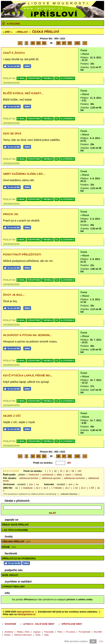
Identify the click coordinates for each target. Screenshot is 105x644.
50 (73, 471)
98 (70, 43)
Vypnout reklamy (13, 587)
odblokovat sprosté (51, 478)
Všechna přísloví (16, 542)
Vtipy (46, 635)
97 (64, 43)
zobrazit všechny (69, 494)
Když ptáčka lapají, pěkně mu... (28, 375)
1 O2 (75, 488)
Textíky (7, 635)
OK (93, 641)
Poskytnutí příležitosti (22, 254)
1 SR (92, 488)
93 (38, 43)
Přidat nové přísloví (15, 525)
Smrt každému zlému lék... (24, 174)
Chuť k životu (14, 53)
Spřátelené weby (72, 624)
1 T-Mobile (57, 488)
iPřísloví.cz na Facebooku (19, 558)
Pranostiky (49, 632)
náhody (78, 475)
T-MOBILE (48, 78)
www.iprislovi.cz (25, 612)
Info (101, 641)
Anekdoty (9, 632)
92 (33, 43)
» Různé (85, 54)
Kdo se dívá (12, 133)
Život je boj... (14, 295)
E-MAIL (21, 78)
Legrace (37, 632)
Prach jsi (11, 214)
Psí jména (70, 632)
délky (59, 475)
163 (77, 43)
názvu (68, 475)
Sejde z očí (12, 416)
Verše (38, 635)
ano (31, 484)
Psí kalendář (84, 632)
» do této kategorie (15, 530)
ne (38, 484)
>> (85, 43)
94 (44, 43)
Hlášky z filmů (23, 632)
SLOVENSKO (67, 78)
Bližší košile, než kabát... (23, 93)
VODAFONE (34, 78)
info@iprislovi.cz (26, 614)
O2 (57, 78)
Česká (84, 50)
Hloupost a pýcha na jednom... (27, 335)
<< (20, 43)
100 (79, 471)
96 (58, 43)
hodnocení (34, 475)
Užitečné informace (23, 635)
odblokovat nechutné (74, 478)
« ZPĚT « (8, 32)
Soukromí (10, 624)
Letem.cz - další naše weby (39, 624)
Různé (9, 547)
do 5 (46, 488)
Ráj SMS (98, 632)
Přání (60, 632)
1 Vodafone (27, 488)
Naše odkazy (10, 575)
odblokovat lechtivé (29, 478)
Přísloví (22, 32)
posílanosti (48, 475)
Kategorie (13, 24)
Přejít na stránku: (43, 463)
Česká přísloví (46, 32)
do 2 (38, 488)
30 (67, 471)
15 (61, 471)
